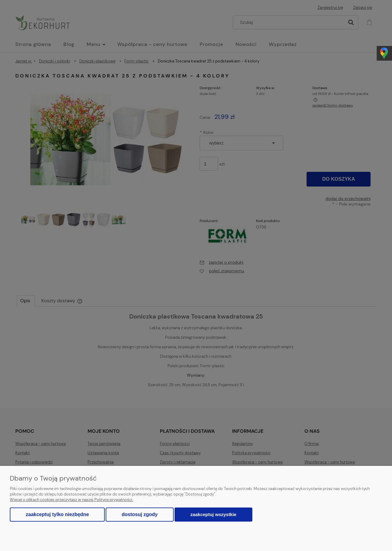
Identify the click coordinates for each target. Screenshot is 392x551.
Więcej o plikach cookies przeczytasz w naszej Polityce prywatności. (72, 500)
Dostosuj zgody (139, 514)
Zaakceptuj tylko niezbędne (57, 514)
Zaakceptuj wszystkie (213, 514)
